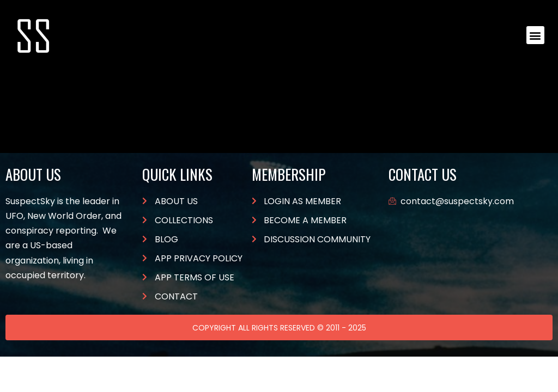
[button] (535, 35)
